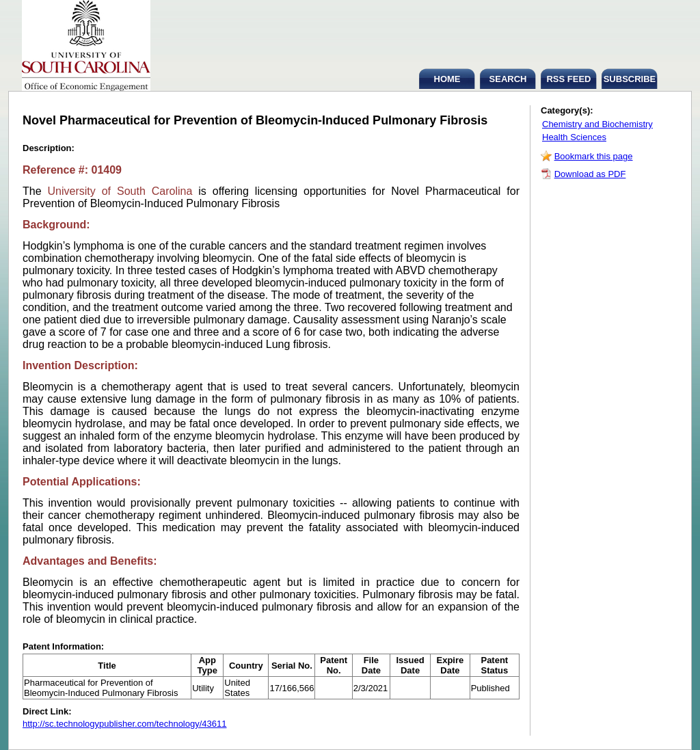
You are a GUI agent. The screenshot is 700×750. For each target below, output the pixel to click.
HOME (447, 79)
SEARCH (508, 79)
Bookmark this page (594, 156)
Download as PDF (590, 174)
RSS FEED (568, 79)
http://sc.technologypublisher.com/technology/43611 (124, 724)
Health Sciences (574, 137)
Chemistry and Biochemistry (597, 124)
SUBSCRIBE (630, 79)
